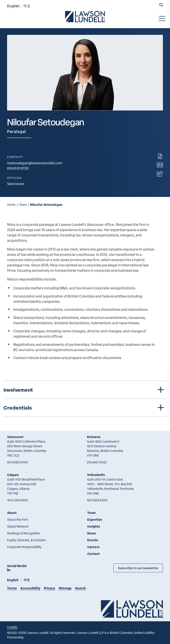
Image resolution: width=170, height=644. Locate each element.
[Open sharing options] (160, 174)
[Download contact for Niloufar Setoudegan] (160, 165)
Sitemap (65, 588)
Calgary (13, 475)
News (92, 533)
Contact (93, 554)
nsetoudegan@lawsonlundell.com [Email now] (35, 163)
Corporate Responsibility (24, 547)
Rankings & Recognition (24, 533)
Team (23, 205)
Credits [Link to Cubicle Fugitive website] (12, 627)
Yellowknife (96, 475)
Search (80, 588)
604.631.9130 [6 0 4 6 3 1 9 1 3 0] (18, 168)
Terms (12, 588)
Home (11, 205)
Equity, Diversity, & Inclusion (27, 540)
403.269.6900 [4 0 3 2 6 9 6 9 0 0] (18, 500)
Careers (93, 547)
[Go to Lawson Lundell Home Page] (85, 17)
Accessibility (30, 588)
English (13, 6)
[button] (161, 5)
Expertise (95, 520)
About (12, 513)
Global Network (18, 526)
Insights (94, 526)
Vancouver (15, 437)
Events (93, 540)
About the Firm (17, 520)
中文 (27, 6)
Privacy (49, 588)
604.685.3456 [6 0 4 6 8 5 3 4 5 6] (17, 462)
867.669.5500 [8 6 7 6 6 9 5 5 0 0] (97, 500)
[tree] (85, 399)
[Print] (160, 156)
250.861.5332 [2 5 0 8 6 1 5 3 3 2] (97, 462)
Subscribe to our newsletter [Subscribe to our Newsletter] (138, 568)
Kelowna (94, 437)
